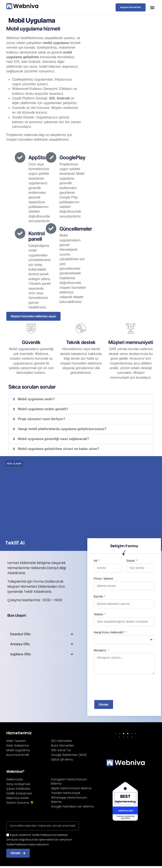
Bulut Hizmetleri (62, 746)
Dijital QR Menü (62, 760)
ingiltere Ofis (21, 657)
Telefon (99, 615)
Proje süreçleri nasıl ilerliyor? (42, 419)
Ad (96, 561)
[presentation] (126, 687)
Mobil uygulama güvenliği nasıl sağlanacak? (53, 439)
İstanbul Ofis (21, 635)
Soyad (131, 561)
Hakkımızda (15, 780)
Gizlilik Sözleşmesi (19, 794)
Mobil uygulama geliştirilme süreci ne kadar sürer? (59, 449)
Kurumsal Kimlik (18, 755)
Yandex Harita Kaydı (66, 794)
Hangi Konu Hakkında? (109, 633)
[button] (152, 7)
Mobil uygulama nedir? (36, 399)
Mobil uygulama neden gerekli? (43, 409)
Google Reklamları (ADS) (69, 755)
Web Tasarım (16, 741)
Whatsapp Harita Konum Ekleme (69, 800)
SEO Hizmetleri (62, 741)
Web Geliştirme (18, 746)
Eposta (99, 597)
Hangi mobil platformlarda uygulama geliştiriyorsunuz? (62, 429)
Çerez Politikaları (18, 789)
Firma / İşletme (103, 579)
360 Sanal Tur (61, 751)
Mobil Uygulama (18, 751)
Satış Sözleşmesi (18, 785)
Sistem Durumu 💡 (20, 803)
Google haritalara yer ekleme (72, 807)
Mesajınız (100, 651)
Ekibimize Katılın (18, 799)
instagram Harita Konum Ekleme (69, 782)
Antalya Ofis (20, 646)
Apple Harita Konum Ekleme (71, 789)
